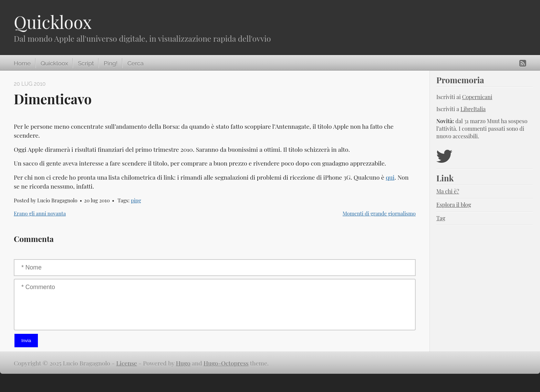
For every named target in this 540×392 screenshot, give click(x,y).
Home (22, 63)
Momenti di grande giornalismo (379, 213)
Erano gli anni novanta (40, 213)
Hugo (183, 363)
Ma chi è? (448, 191)
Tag (441, 218)
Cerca (136, 63)
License (126, 363)
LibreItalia (473, 109)
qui (390, 177)
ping (136, 200)
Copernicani (477, 97)
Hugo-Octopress (226, 363)
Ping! (111, 63)
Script (86, 63)
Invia (26, 341)
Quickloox (53, 22)
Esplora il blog (454, 205)
